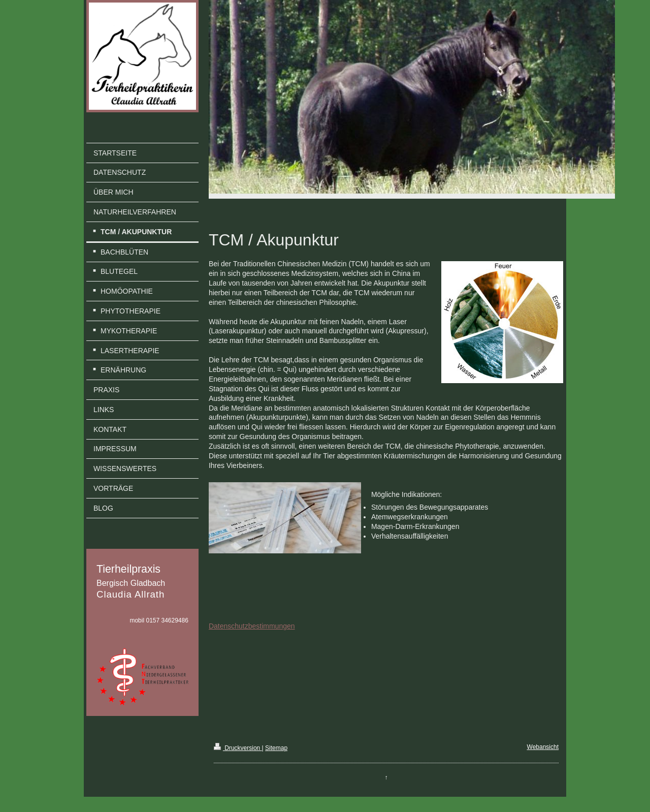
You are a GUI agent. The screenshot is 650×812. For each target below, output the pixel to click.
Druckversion (238, 748)
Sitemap (276, 748)
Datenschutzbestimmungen (252, 626)
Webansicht (543, 747)
